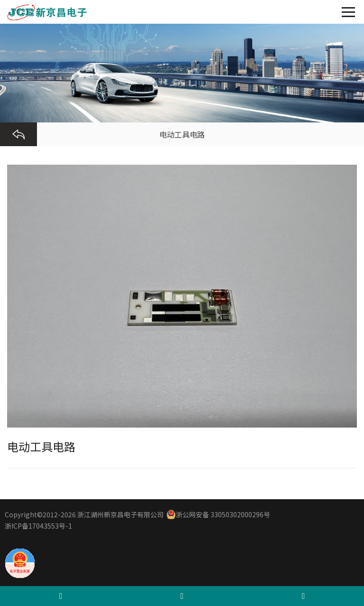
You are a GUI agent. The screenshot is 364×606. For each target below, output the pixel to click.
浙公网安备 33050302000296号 (218, 514)
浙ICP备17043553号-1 (38, 526)
